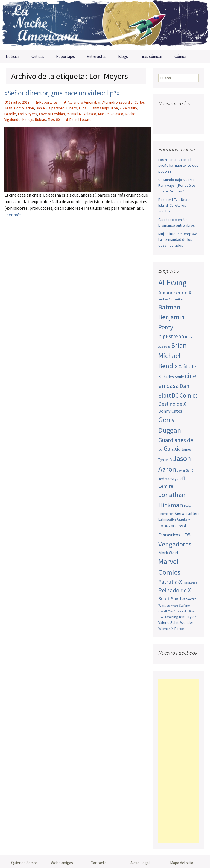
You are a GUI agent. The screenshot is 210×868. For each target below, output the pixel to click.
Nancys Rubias (34, 119)
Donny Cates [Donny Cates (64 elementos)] (170, 411)
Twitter (173, 114)
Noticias (13, 56)
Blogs (123, 56)
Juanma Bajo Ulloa (103, 108)
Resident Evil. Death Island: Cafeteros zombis (174, 205)
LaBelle (10, 114)
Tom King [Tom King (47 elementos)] (171, 617)
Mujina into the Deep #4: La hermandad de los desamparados (178, 239)
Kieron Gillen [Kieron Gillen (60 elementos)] (186, 513)
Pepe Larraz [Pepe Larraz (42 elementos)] (190, 583)
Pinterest (164, 124)
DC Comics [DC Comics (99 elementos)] (185, 395)
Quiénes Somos (24, 863)
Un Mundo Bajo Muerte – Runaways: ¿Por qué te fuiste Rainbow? (178, 185)
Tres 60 (54, 119)
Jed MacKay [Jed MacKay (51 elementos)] (167, 479)
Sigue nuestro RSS (185, 124)
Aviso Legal (140, 863)
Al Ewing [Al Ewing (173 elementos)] (173, 283)
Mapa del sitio (182, 863)
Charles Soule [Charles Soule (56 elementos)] (173, 377)
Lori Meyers (28, 114)
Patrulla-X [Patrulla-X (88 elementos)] (170, 582)
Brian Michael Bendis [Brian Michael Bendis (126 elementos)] (173, 356)
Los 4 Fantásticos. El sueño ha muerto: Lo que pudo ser (178, 165)
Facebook (163, 114)
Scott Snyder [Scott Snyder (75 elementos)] (172, 599)
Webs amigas (62, 863)
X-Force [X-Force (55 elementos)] (178, 629)
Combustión (24, 108)
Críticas (38, 56)
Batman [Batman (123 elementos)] (169, 307)
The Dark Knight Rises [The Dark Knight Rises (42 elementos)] (182, 611)
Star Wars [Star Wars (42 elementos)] (172, 606)
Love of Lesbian (52, 114)
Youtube (184, 114)
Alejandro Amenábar (84, 102)
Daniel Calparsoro (50, 108)
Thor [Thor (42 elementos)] (161, 617)
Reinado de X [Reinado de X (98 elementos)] (175, 590)
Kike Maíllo (128, 108)
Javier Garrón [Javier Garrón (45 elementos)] (186, 470)
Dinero (72, 108)
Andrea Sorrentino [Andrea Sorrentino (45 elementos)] (171, 299)
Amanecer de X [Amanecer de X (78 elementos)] (175, 293)
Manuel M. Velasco (81, 114)
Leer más (13, 215)
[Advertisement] (179, 761)
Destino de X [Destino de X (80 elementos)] (172, 404)
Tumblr (174, 124)
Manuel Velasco (111, 114)
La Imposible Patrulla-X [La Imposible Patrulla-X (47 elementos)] (174, 519)
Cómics (181, 56)
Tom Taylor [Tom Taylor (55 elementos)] (187, 617)
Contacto (99, 863)
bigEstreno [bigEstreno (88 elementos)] (171, 336)
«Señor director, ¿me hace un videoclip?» (62, 93)
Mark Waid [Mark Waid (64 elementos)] (168, 553)
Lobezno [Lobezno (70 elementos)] (167, 526)
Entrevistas (97, 56)
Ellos (83, 108)
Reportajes (65, 56)
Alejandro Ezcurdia (117, 102)
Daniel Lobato (81, 119)
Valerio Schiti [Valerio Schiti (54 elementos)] (169, 622)
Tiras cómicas (151, 56)
